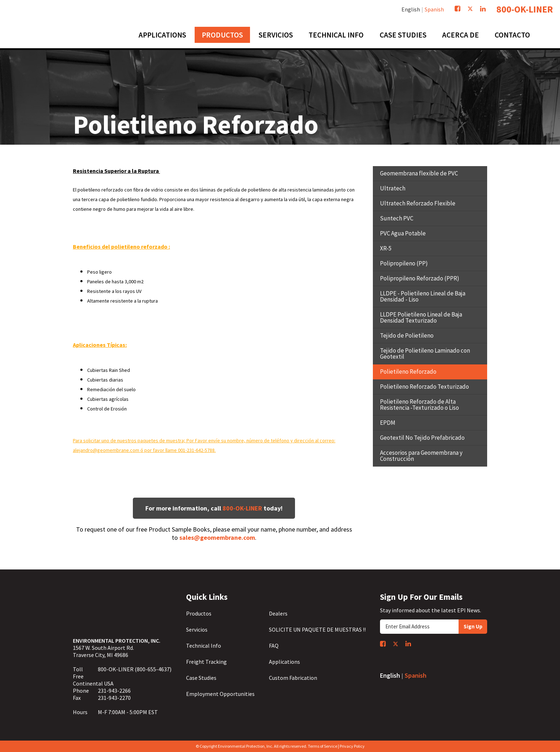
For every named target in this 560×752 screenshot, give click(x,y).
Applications (284, 662)
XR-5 (386, 248)
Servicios (197, 629)
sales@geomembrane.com (217, 537)
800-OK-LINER (525, 9)
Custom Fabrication (293, 678)
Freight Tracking (206, 662)
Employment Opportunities (220, 694)
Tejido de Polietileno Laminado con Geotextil (425, 353)
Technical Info (204, 646)
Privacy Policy (352, 746)
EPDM (388, 423)
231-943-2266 (114, 691)
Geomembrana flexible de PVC (419, 173)
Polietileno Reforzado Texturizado (424, 387)
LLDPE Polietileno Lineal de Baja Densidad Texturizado (421, 317)
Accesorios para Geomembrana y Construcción (421, 456)
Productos (199, 613)
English (411, 9)
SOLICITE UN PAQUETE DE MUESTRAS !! (317, 629)
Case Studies (201, 678)
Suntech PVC (397, 218)
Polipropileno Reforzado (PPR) (420, 278)
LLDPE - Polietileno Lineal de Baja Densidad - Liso (423, 296)
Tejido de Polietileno (407, 335)
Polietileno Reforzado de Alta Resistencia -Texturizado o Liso (419, 405)
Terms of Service (322, 746)
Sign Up (473, 626)
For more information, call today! (214, 508)
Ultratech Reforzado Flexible (418, 203)
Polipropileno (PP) (404, 263)
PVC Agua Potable (403, 233)
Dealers (278, 613)
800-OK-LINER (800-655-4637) (135, 669)
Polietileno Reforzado (408, 372)
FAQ (274, 646)
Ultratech (393, 188)
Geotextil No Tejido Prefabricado (422, 438)
